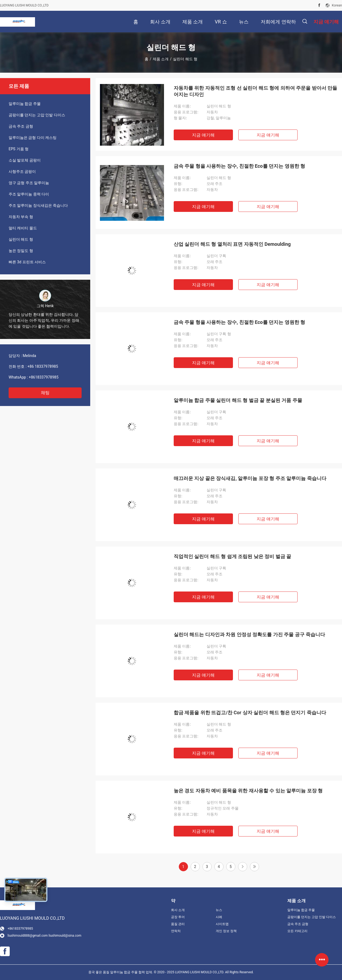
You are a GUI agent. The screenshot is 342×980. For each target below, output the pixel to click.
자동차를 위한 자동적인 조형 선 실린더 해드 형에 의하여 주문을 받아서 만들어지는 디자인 (255, 91)
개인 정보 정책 (226, 931)
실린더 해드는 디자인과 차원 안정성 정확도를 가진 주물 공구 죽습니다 (249, 634)
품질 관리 (178, 924)
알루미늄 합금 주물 (25, 104)
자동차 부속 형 (21, 217)
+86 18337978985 (43, 366)
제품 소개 (161, 59)
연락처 (176, 931)
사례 (219, 917)
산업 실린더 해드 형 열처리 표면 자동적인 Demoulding (232, 244)
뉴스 (219, 910)
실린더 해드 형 (21, 239)
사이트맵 (222, 924)
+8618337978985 (44, 377)
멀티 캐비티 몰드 (23, 228)
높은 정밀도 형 (21, 251)
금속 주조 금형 (21, 126)
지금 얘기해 (203, 135)
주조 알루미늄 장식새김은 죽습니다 (38, 205)
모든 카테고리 (297, 931)
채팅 (45, 393)
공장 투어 (178, 917)
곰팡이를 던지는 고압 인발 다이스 (37, 115)
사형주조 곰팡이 (22, 171)
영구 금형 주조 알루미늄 (29, 183)
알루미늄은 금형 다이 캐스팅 (33, 138)
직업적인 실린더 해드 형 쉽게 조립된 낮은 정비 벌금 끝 (232, 556)
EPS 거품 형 (19, 149)
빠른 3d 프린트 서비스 (27, 262)
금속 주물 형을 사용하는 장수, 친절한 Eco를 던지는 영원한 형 (239, 166)
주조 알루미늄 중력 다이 (29, 194)
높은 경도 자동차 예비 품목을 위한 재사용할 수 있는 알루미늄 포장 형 (248, 791)
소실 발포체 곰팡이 (25, 160)
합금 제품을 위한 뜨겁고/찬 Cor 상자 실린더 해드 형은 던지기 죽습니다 (250, 713)
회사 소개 (178, 910)
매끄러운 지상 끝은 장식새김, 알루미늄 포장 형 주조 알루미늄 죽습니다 (250, 478)
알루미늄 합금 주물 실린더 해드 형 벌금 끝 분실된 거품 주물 (238, 400)
